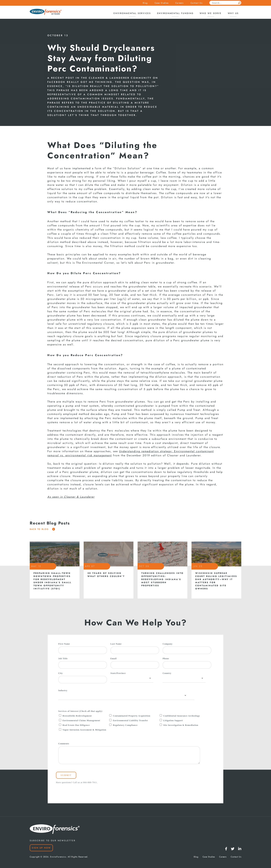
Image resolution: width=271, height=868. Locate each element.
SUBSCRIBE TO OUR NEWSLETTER (53, 841)
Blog (145, 3)
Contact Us (197, 3)
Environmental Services (132, 13)
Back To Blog (42, 529)
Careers (179, 3)
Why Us (233, 13)
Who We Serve (211, 13)
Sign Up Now (41, 848)
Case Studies (162, 3)
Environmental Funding (175, 13)
